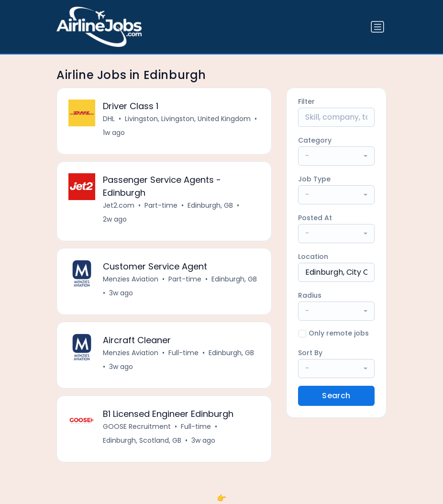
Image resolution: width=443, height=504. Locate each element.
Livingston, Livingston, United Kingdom (188, 119)
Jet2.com (119, 205)
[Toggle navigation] (377, 27)
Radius (310, 295)
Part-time (161, 205)
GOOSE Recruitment (137, 426)
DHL (109, 119)
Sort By (310, 353)
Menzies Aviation (131, 279)
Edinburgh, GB (210, 205)
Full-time (183, 353)
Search (336, 396)
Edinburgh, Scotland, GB (142, 440)
